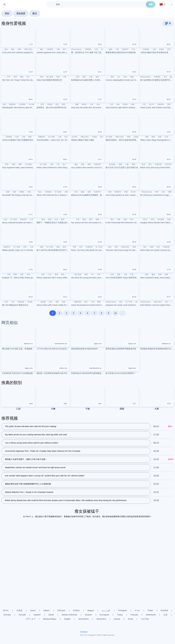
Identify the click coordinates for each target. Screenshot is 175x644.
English (67, 619)
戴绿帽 (43, 302)
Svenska (7, 615)
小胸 (58, 49)
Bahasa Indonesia (69, 615)
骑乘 (30, 137)
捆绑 (99, 302)
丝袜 (42, 77)
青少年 (152, 104)
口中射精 (28, 164)
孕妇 (116, 247)
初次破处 (112, 164)
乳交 (66, 137)
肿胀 (126, 192)
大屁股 (136, 137)
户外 (144, 104)
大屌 (96, 49)
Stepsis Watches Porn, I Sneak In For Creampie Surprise (29, 492)
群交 (57, 104)
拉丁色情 (51, 137)
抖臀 (74, 247)
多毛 (76, 192)
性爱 (160, 137)
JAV (92, 274)
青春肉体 (12, 104)
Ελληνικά (61, 610)
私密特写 (125, 49)
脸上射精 (50, 77)
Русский (22, 615)
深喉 (19, 49)
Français (134, 615)
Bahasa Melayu (50, 619)
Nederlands (151, 615)
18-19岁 (32, 104)
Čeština (76, 610)
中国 (17, 137)
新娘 (147, 274)
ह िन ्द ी (31, 619)
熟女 (40, 192)
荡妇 (13, 49)
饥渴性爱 (89, 247)
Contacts (84, 632)
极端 (111, 49)
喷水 (7, 164)
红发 (5, 219)
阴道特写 (118, 192)
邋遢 (76, 164)
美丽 (86, 274)
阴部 (64, 104)
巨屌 (78, 77)
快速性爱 (97, 164)
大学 (9, 77)
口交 (32, 219)
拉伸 (118, 104)
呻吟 (157, 192)
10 (115, 313)
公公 (119, 77)
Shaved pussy (76, 49)
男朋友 (125, 104)
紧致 (57, 302)
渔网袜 (22, 192)
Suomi (33, 610)
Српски (117, 619)
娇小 (28, 77)
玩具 (92, 104)
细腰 (132, 77)
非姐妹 (161, 49)
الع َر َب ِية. (106, 610)
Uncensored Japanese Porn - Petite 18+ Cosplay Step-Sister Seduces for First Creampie (43, 451)
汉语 (165, 615)
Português (122, 610)
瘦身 (97, 77)
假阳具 (84, 104)
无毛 (103, 49)
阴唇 (170, 192)
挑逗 (42, 49)
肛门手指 (50, 247)
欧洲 (15, 77)
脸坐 (43, 219)
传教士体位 (28, 49)
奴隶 (86, 302)
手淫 (166, 137)
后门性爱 (58, 192)
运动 (98, 104)
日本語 (19, 610)
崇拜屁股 (161, 219)
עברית (137, 610)
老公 (167, 302)
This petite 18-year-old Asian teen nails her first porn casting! (31, 427)
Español (37, 615)
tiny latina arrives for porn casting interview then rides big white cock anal (36, 435)
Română (164, 610)
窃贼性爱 (42, 137)
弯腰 (129, 137)
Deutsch (88, 615)
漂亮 (29, 192)
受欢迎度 (21, 13)
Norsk (130, 619)
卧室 (42, 104)
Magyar (91, 610)
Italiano (47, 610)
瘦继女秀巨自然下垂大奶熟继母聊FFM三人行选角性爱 (28, 484)
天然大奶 (168, 164)
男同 (169, 104)
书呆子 (145, 219)
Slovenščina (84, 619)
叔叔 (125, 77)
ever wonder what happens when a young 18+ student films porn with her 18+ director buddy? (45, 476)
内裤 (110, 192)
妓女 (6, 49)
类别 (7, 13)
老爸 (112, 77)
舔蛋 (64, 247)
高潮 (169, 219)
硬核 (84, 77)
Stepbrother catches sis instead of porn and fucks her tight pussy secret (35, 468)
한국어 (6, 610)
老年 (64, 49)
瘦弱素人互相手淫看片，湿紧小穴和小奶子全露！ (26, 459)
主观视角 (50, 49)
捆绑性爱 (78, 302)
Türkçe (120, 615)
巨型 (169, 49)
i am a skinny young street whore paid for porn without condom (32, 443)
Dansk (51, 615)
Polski (150, 610)
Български (104, 615)
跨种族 (50, 104)
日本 (133, 49)
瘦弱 (22, 77)
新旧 (35, 13)
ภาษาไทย (145, 619)
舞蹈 (84, 219)
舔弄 (91, 219)
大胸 (66, 192)
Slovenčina (101, 619)
